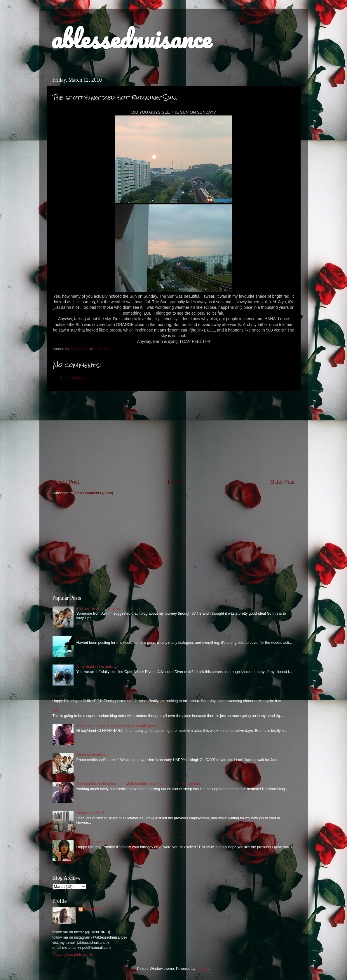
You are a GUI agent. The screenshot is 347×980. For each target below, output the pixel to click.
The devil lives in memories (99, 609)
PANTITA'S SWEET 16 (95, 842)
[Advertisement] (174, 435)
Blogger (203, 969)
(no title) (83, 638)
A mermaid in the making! (97, 667)
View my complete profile (73, 955)
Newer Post (66, 482)
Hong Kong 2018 (90, 813)
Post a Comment (74, 378)
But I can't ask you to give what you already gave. (117, 726)
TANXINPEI (94, 909)
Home (175, 482)
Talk (56, 711)
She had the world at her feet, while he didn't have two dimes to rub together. (139, 784)
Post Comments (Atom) (94, 493)
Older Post (282, 482)
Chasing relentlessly (93, 755)
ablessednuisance (131, 38)
